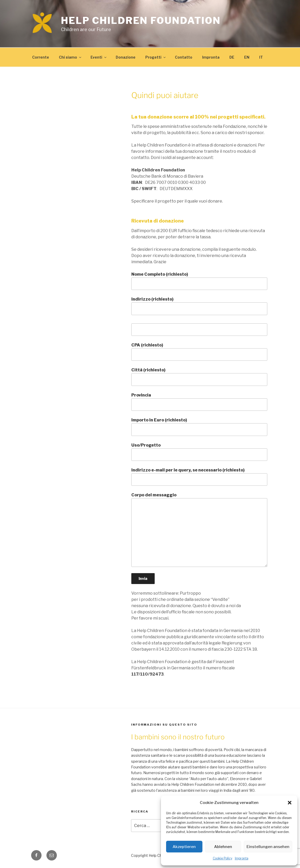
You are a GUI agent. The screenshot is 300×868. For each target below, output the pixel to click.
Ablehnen (223, 847)
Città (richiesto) (199, 377)
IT (261, 57)
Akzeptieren (184, 847)
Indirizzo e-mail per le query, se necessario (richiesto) (199, 477)
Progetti (156, 57)
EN (247, 57)
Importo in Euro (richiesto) (199, 427)
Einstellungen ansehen (268, 847)
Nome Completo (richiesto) (199, 281)
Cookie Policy (223, 858)
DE (232, 57)
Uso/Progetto (199, 452)
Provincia (199, 402)
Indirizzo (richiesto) (199, 306)
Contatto (184, 57)
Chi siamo (70, 57)
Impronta (242, 858)
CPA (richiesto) (199, 352)
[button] (290, 803)
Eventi (99, 57)
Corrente (41, 57)
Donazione (126, 57)
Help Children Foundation (141, 20)
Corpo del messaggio (199, 530)
